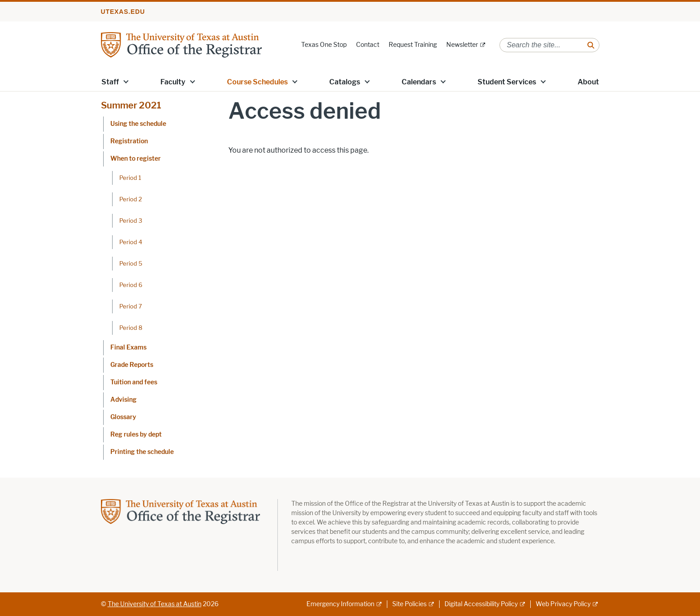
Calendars (419, 82)
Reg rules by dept (136, 435)
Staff (110, 82)
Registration (129, 141)
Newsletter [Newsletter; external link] (462, 45)
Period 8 (131, 328)
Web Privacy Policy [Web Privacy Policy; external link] (563, 604)
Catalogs (345, 82)
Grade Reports (132, 365)
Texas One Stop (324, 45)
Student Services (507, 82)
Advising (124, 400)
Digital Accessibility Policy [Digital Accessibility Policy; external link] (481, 604)
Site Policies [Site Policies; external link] (409, 604)
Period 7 (131, 306)
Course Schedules (257, 82)
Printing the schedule (142, 452)
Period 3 (131, 221)
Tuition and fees (134, 382)
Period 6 (131, 285)
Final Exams (128, 348)
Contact (368, 45)
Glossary (123, 417)
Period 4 (131, 242)
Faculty (173, 82)
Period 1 (130, 178)
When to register (136, 159)
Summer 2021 (131, 105)
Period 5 (131, 263)
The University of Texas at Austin (155, 604)
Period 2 (131, 199)
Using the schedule (138, 124)
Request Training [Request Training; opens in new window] (413, 45)
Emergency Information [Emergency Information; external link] (340, 604)
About (588, 82)
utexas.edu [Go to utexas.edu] (123, 12)
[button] (126, 81)
